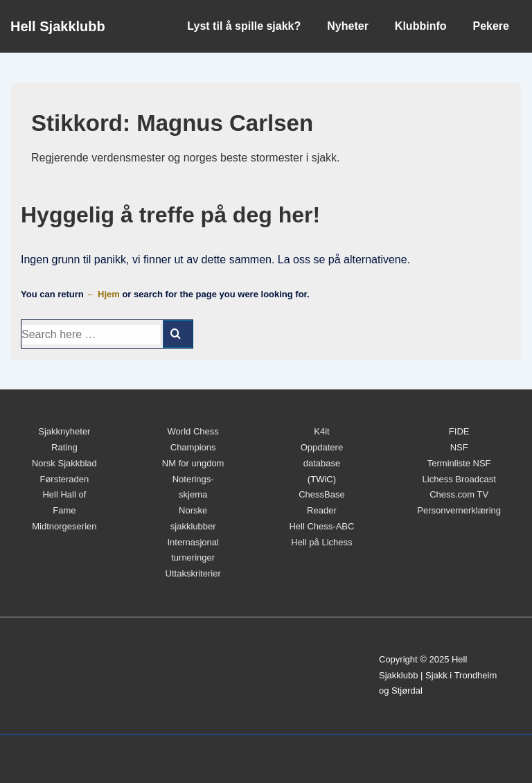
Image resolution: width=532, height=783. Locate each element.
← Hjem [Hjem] (103, 294)
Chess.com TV (459, 494)
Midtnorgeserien (64, 526)
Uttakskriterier (193, 573)
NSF (459, 447)
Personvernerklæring (459, 510)
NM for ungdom (193, 463)
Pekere (491, 26)
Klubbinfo (421, 26)
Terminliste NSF (459, 463)
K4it (321, 431)
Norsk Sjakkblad (64, 463)
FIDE (459, 431)
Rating (64, 447)
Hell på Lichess (321, 542)
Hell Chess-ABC (321, 526)
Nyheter (348, 26)
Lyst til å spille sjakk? (244, 26)
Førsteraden (64, 479)
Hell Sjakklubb (58, 26)
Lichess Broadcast (459, 479)
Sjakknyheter (64, 431)
